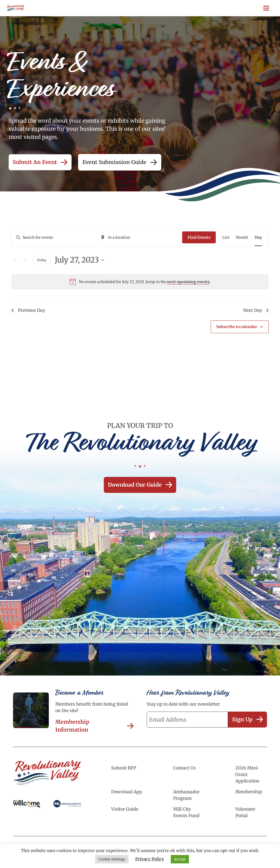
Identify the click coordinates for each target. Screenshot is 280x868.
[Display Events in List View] (226, 238)
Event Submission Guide (123, 162)
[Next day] (25, 260)
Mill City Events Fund (186, 813)
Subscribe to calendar (237, 327)
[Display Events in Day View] (258, 238)
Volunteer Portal (245, 813)
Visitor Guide (125, 810)
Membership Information (94, 727)
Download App (127, 793)
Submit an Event (41, 162)
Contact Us (184, 769)
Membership (249, 793)
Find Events (199, 237)
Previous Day (28, 310)
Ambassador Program (186, 796)
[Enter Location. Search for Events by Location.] (140, 238)
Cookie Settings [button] (112, 859)
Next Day (256, 310)
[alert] (140, 282)
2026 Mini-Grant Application (247, 775)
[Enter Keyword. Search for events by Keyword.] (54, 238)
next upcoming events (188, 282)
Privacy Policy (150, 859)
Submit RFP (124, 769)
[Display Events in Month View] (242, 238)
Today (42, 260)
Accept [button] (180, 859)
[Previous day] (15, 260)
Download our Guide (140, 485)
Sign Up (247, 721)
